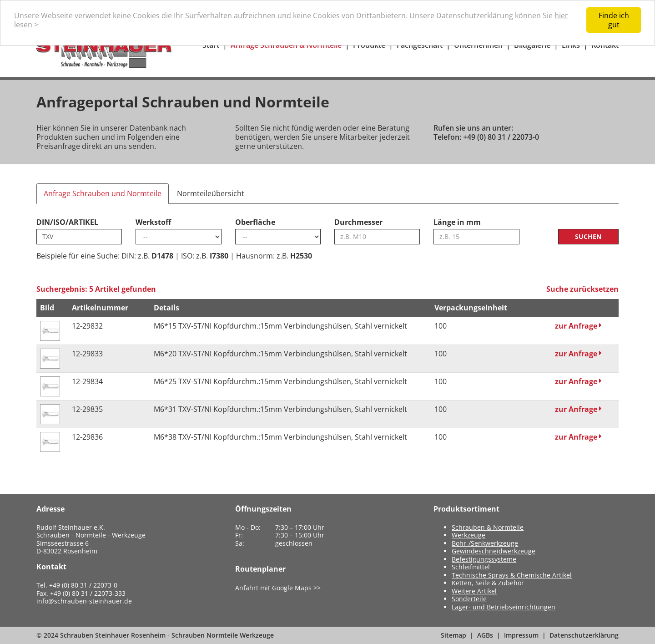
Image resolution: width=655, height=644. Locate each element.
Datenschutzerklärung (584, 635)
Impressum (521, 635)
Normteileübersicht (211, 193)
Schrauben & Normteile (488, 527)
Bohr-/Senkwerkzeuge (485, 543)
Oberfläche (255, 222)
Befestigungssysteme (484, 559)
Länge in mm (457, 222)
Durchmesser (358, 222)
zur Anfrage (578, 326)
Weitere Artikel (474, 591)
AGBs (485, 635)
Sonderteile (469, 599)
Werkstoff (153, 222)
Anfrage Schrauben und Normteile (103, 193)
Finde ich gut (614, 20)
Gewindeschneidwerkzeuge (494, 551)
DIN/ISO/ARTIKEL (67, 222)
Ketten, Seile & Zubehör (488, 583)
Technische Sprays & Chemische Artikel (512, 575)
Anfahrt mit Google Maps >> (278, 588)
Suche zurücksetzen (582, 289)
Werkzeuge (469, 535)
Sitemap (453, 635)
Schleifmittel (471, 567)
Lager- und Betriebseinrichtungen (504, 607)
